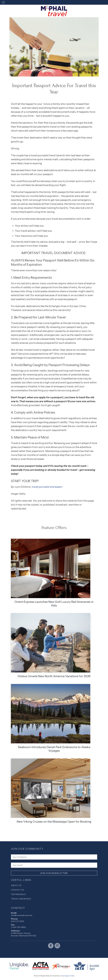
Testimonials (18, 894)
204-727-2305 (17, 921)
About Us (16, 885)
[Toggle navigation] (3, 2)
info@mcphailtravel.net (22, 915)
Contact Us (17, 890)
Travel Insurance (21, 899)
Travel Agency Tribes (67, 976)
